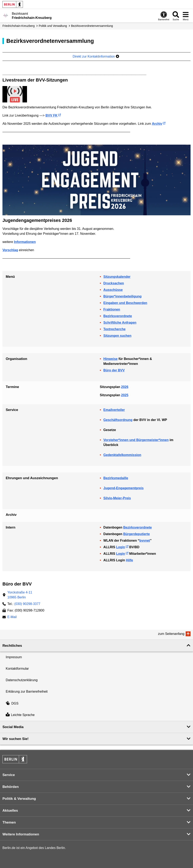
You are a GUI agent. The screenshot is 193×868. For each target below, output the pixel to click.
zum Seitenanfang (171, 634)
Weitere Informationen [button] (21, 834)
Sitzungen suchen (117, 336)
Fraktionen (112, 309)
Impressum (14, 657)
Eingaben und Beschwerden (125, 303)
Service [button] (9, 775)
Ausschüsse (113, 290)
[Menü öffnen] (186, 16)
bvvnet (145, 541)
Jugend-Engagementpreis (123, 488)
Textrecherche (114, 329)
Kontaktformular (17, 669)
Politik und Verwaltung (53, 26)
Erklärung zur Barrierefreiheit (27, 692)
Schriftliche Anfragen (120, 323)
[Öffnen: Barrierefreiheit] (164, 16)
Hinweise (110, 359)
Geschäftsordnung (118, 420)
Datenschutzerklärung (22, 680)
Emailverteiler (114, 410)
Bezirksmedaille (116, 478)
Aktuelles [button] (10, 811)
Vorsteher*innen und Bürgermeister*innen (136, 440)
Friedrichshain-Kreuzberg (19, 26)
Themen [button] (9, 822)
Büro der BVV (114, 370)
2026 (125, 387)
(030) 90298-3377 (27, 604)
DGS (12, 703)
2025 (125, 395)
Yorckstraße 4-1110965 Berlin (20, 595)
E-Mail (12, 617)
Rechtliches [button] (12, 646)
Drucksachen (114, 283)
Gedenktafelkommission (122, 455)
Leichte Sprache (20, 715)
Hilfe (129, 560)
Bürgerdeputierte (137, 534)
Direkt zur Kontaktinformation (96, 56)
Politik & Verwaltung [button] (19, 799)
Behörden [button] (11, 787)
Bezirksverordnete (118, 316)
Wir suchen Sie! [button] (15, 739)
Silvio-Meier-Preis (117, 498)
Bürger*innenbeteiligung (122, 296)
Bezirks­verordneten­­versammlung (92, 26)
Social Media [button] (13, 727)
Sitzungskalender (117, 277)
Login (121, 547)
